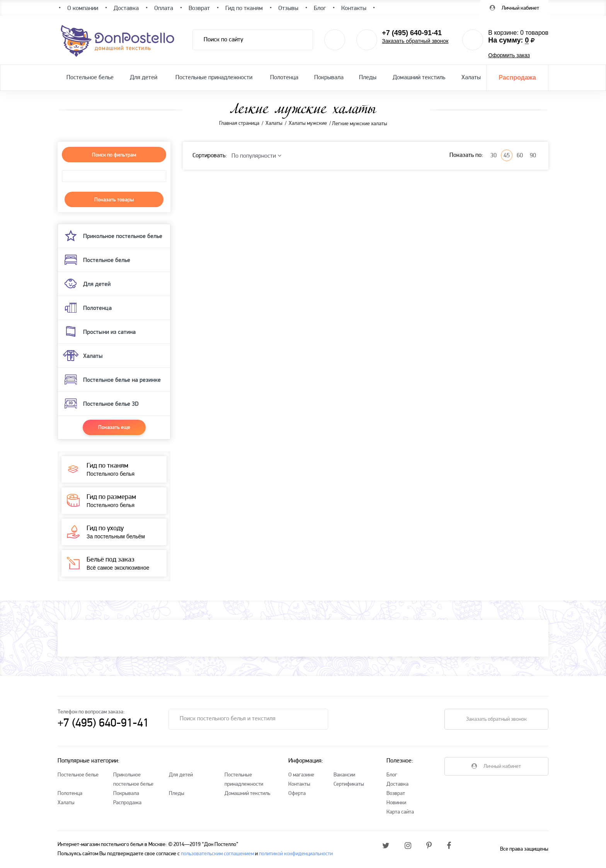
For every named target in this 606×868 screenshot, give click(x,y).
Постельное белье (90, 78)
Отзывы (288, 9)
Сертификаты (349, 784)
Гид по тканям (244, 9)
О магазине (301, 775)
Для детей (144, 78)
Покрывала (329, 78)
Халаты (471, 78)
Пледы (368, 78)
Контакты (299, 784)
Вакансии (344, 775)
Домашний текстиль (419, 78)
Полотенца (284, 78)
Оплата (164, 9)
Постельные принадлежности (214, 78)
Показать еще (114, 427)
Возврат (396, 794)
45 (507, 156)
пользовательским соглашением (217, 854)
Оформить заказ (509, 55)
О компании (83, 9)
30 (494, 156)
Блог (392, 775)
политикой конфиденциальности (296, 854)
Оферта (297, 794)
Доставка (397, 784)
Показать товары (114, 199)
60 (520, 156)
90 (533, 156)
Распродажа (517, 77)
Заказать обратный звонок (415, 41)
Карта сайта (400, 812)
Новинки (396, 803)
